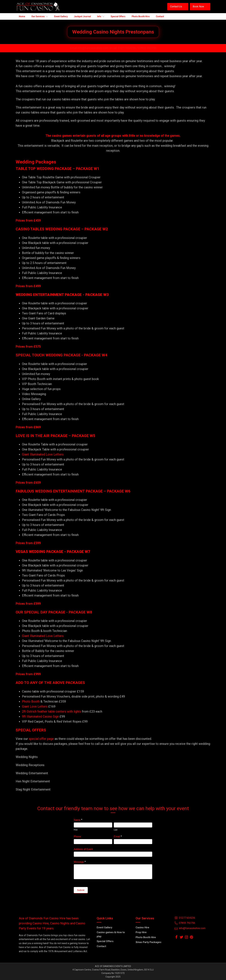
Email (118, 836)
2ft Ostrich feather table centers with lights (52, 711)
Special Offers (105, 941)
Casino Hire (142, 927)
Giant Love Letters (35, 706)
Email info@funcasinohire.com (89, 48)
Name (78, 820)
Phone (77, 836)
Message (80, 862)
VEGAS (22, 552)
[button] (178, 7)
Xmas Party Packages (148, 942)
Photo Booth (31, 701)
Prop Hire (141, 932)
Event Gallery (104, 927)
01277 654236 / (128, 48)
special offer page (41, 739)
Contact (101, 946)
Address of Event (83, 849)
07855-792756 (147, 48)
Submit (81, 890)
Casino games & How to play (111, 934)
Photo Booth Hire (146, 937)
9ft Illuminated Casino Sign (40, 716)
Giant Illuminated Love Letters (43, 454)
